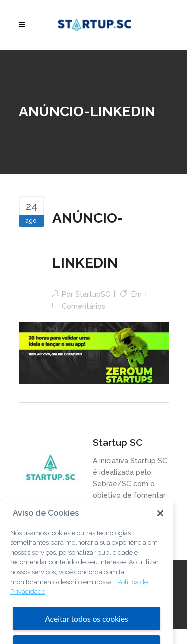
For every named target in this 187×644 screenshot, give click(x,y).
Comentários (84, 306)
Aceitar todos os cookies (87, 626)
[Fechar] (160, 521)
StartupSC (93, 294)
